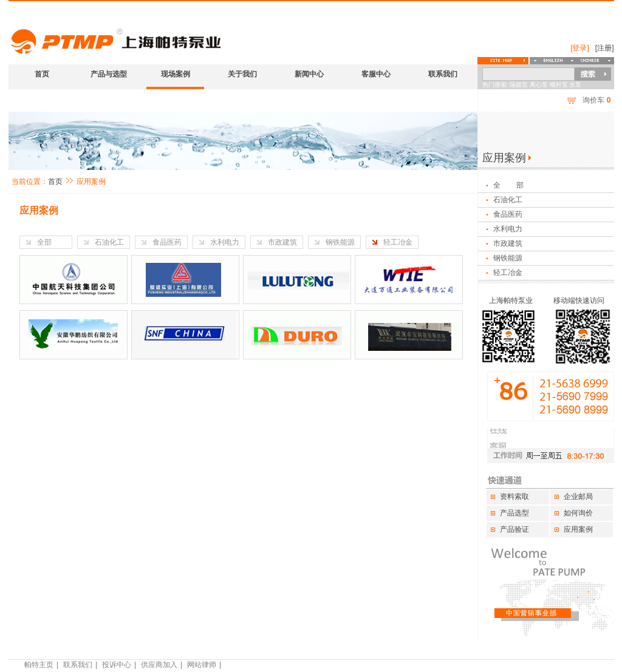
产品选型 (514, 513)
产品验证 (514, 529)
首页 (42, 74)
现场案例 (176, 74)
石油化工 (109, 242)
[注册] (605, 48)
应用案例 (578, 529)
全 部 (509, 185)
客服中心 (376, 74)
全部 (44, 242)
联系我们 (443, 74)
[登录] (580, 48)
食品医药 (167, 242)
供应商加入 (159, 665)
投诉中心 (117, 665)
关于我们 (242, 74)
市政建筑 (282, 242)
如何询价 (578, 513)
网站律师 (202, 665)
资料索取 (514, 497)
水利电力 (225, 242)
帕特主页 (39, 665)
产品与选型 (109, 74)
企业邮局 (578, 497)
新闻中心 (309, 74)
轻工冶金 (398, 242)
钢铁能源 (340, 242)
